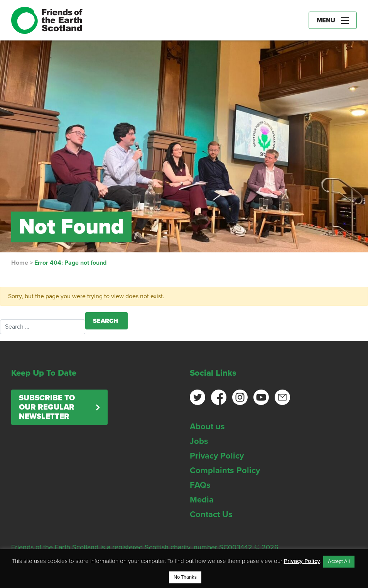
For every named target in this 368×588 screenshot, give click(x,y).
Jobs (199, 441)
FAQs (200, 485)
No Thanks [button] (185, 577)
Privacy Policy (217, 456)
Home (20, 263)
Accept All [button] (339, 561)
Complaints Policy (225, 470)
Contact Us (211, 514)
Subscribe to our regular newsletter (47, 407)
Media (202, 500)
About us (207, 427)
